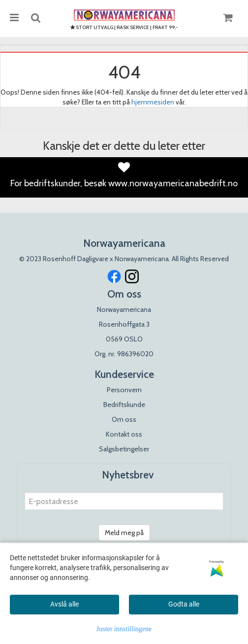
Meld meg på (124, 533)
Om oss (124, 419)
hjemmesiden (153, 102)
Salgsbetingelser (124, 449)
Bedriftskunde (124, 405)
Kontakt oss (124, 434)
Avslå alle (64, 604)
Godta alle (184, 604)
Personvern (124, 390)
